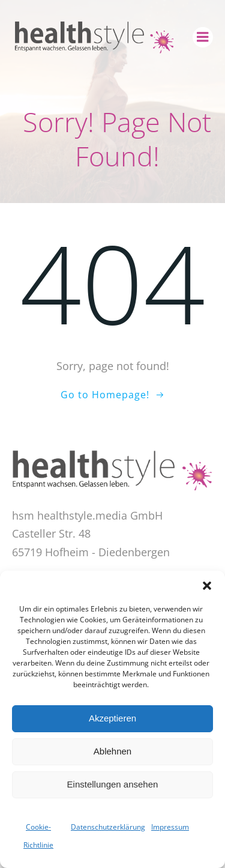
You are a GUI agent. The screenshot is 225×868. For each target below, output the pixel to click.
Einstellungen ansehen (113, 784)
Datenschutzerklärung (108, 827)
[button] (207, 586)
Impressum (170, 827)
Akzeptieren (112, 718)
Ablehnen (112, 751)
